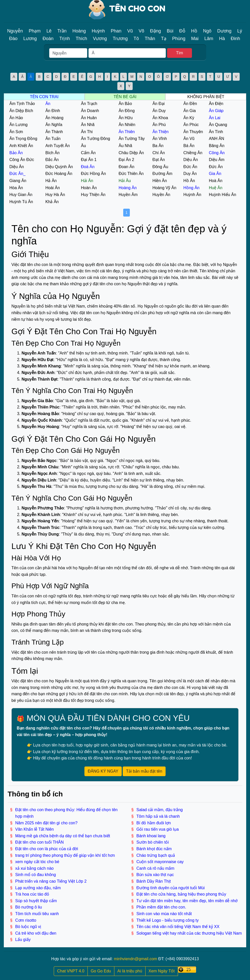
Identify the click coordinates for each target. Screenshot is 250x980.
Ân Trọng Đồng (23, 139)
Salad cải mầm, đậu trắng (160, 810)
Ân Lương (19, 125)
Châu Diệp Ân (131, 153)
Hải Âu (125, 181)
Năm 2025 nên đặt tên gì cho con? (46, 823)
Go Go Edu (101, 971)
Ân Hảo (16, 118)
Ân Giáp (216, 111)
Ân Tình (216, 132)
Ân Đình (53, 111)
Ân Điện (216, 104)
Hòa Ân (16, 188)
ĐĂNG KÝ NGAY (103, 771)
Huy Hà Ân (55, 195)
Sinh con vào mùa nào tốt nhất (164, 914)
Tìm (180, 53)
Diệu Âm (217, 160)
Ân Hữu (126, 118)
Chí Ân (159, 153)
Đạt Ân (159, 160)
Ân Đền (190, 104)
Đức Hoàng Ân (59, 174)
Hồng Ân (191, 188)
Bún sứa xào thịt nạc (155, 875)
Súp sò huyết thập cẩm (36, 901)
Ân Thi (87, 132)
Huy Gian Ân (21, 195)
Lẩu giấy (23, 940)
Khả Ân (52, 202)
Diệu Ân (191, 160)
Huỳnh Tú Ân (21, 202)
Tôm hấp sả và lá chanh (158, 816)
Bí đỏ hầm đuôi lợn (154, 823)
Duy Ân (190, 174)
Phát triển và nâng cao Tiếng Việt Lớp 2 (51, 881)
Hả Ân (51, 181)
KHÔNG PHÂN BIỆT (206, 97)
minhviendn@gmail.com (136, 959)
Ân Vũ (189, 139)
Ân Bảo (125, 104)
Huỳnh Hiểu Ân (223, 195)
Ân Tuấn (53, 139)
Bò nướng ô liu (29, 907)
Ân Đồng (127, 111)
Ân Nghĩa (54, 125)
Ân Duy (159, 111)
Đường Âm (162, 174)
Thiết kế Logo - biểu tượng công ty (167, 920)
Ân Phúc (191, 125)
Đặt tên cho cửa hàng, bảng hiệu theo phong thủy (181, 894)
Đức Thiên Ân (131, 174)
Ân (48, 104)
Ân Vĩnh (160, 139)
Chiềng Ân (193, 153)
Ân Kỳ (189, 118)
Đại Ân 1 (89, 160)
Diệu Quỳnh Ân (59, 167)
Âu (83, 146)
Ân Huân (89, 118)
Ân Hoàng (54, 118)
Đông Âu (160, 167)
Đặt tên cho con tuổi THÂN (39, 842)
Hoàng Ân (128, 188)
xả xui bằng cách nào (34, 868)
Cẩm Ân (88, 153)
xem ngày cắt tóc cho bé (37, 862)
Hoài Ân (53, 188)
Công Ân (217, 153)
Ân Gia (190, 111)
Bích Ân (52, 153)
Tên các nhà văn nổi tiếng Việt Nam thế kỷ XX (178, 927)
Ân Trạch (89, 104)
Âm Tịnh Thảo (22, 104)
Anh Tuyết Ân (58, 146)
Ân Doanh (90, 111)
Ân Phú (159, 125)
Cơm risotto (26, 920)
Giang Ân (18, 181)
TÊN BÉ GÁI (125, 97)
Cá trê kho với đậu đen (36, 933)
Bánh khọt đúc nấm (154, 849)
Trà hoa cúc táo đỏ (32, 894)
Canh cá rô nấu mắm (155, 868)
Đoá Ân (88, 167)
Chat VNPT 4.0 (71, 971)
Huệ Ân (216, 188)
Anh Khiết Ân (21, 146)
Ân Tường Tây (132, 139)
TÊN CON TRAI (44, 97)
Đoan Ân (127, 167)
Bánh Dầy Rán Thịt (154, 881)
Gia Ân (215, 174)
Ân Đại (158, 104)
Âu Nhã (125, 146)
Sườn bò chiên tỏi (153, 842)
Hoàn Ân (89, 188)
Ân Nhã (88, 125)
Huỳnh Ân (192, 195)
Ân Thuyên (193, 132)
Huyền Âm (128, 195)
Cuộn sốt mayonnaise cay (160, 862)
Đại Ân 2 (126, 160)
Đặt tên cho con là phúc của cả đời (47, 849)
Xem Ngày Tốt (162, 971)
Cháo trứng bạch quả (156, 855)
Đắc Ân (52, 160)
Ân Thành (54, 132)
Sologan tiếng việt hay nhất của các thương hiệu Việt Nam (189, 933)
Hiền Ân (160, 181)
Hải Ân (87, 181)
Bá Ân (189, 146)
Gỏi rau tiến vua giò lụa (158, 829)
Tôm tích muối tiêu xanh (37, 914)
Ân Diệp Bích (21, 111)
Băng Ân (217, 146)
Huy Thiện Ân (93, 195)
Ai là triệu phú (130, 971)
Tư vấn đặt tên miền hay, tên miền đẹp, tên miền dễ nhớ (187, 901)
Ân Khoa (160, 118)
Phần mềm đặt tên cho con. (161, 907)
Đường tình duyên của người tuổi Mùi (171, 888)
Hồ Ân (189, 181)
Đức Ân (190, 167)
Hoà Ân (216, 181)
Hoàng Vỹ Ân (164, 188)
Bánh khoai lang (151, 836)
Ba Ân (158, 146)
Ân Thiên (127, 132)
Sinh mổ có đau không (35, 875)
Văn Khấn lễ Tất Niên (34, 829)
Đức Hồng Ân (93, 174)
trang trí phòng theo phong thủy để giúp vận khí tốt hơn (65, 855)
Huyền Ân (161, 195)
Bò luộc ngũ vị (28, 927)
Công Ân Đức (22, 160)
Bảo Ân (16, 153)
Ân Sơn (16, 132)
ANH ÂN (217, 139)
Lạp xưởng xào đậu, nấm (38, 888)
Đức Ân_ (17, 174)
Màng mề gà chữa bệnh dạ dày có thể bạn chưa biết (63, 836)
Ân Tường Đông (95, 139)
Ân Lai (215, 118)
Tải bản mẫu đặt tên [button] (144, 771)
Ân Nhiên (127, 125)
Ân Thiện (160, 132)
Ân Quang (218, 125)
